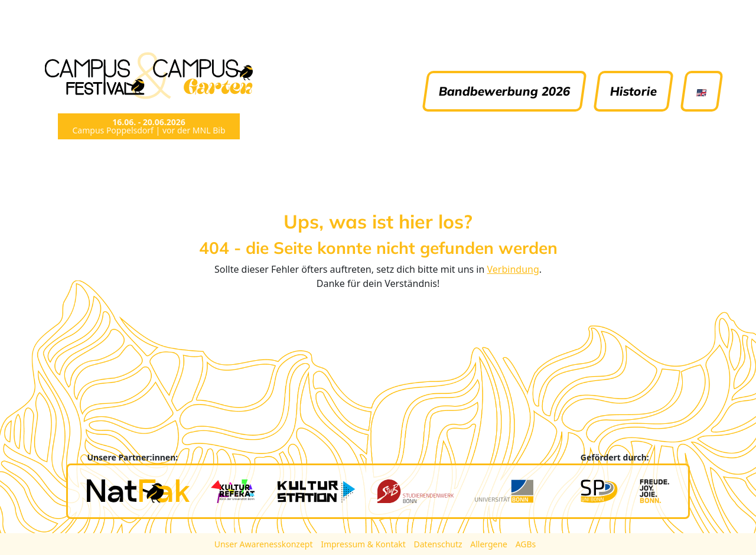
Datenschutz (439, 544)
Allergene (490, 544)
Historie (633, 91)
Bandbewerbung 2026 (504, 91)
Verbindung (513, 269)
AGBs (526, 544)
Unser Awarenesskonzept (265, 544)
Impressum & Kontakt (364, 544)
